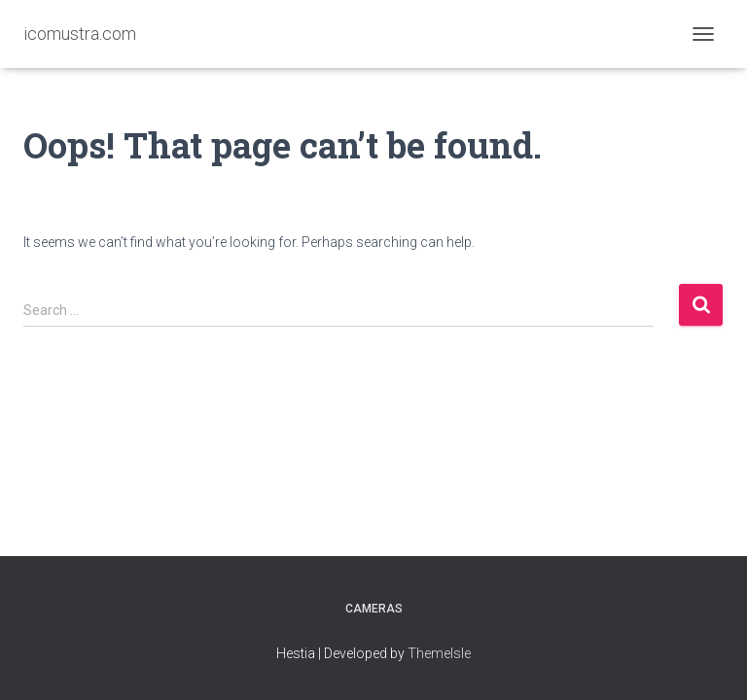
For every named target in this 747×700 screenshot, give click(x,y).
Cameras (374, 609)
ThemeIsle (439, 653)
